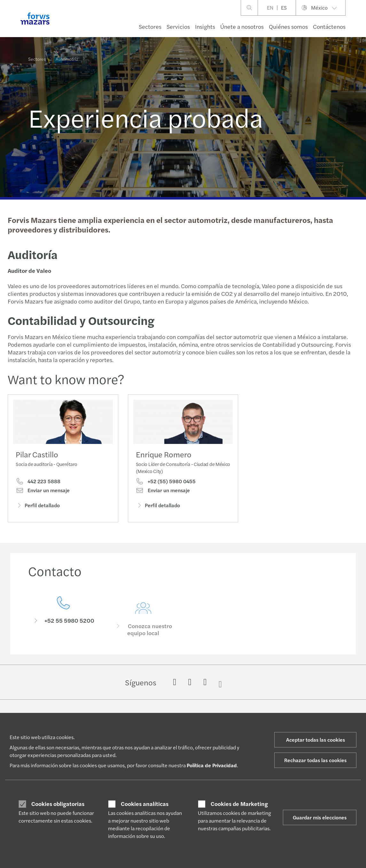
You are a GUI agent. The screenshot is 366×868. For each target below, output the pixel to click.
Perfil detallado (38, 506)
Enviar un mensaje (43, 492)
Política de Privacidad (212, 765)
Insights (205, 26)
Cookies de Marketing (239, 804)
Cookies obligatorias (58, 804)
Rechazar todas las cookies (315, 760)
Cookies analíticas (145, 804)
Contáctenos (329, 26)
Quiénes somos (288, 26)
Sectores (150, 26)
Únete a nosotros (242, 26)
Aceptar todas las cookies (315, 740)
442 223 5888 (38, 483)
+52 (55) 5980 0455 (166, 491)
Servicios (178, 26)
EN (270, 8)
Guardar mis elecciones (320, 817)
